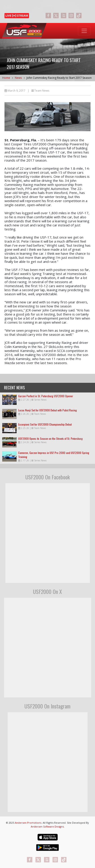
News (18, 78)
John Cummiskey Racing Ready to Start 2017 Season (59, 78)
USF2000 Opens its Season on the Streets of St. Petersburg (50, 439)
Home (6, 78)
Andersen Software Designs (47, 826)
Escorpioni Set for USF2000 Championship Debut (45, 424)
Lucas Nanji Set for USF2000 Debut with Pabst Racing (47, 410)
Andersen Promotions (28, 823)
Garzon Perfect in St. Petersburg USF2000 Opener (46, 396)
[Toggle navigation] (84, 31)
